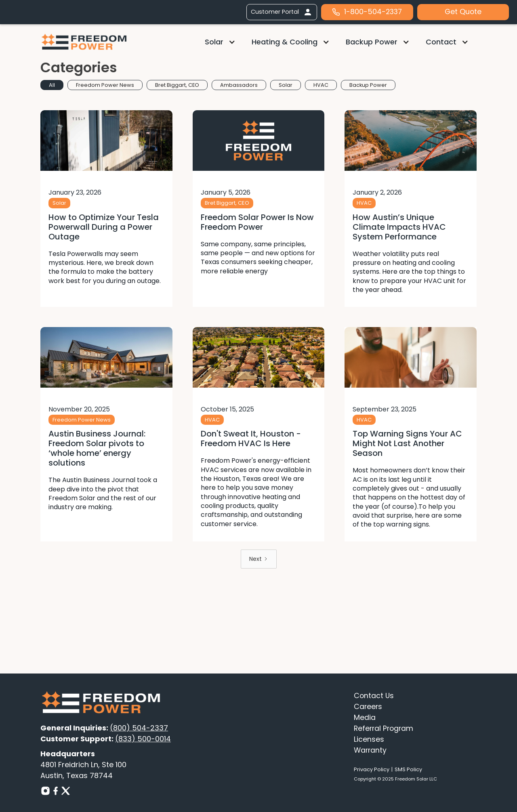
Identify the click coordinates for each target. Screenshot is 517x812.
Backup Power (372, 42)
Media (365, 718)
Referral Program (384, 728)
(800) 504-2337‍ (139, 728)
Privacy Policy (372, 769)
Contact (441, 42)
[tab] (52, 85)
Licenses (369, 739)
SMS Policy (408, 769)
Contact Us (374, 696)
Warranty (370, 750)
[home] (84, 42)
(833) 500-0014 (143, 739)
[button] (220, 42)
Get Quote (463, 12)
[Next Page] (259, 559)
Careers (368, 707)
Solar (214, 42)
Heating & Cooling (285, 42)
